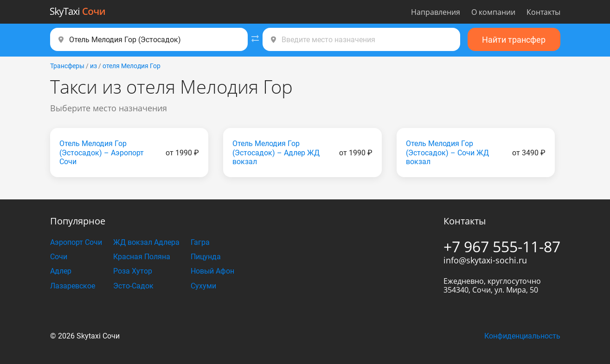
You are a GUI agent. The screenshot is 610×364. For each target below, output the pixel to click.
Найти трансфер (514, 40)
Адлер (61, 271)
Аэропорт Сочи (76, 242)
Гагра (200, 242)
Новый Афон (212, 271)
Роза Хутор (133, 271)
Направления (436, 12)
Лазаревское (73, 286)
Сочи (59, 257)
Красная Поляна (142, 257)
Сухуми (203, 286)
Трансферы (67, 66)
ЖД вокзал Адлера (146, 242)
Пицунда (206, 257)
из (93, 66)
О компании (493, 12)
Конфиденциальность (522, 336)
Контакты (543, 12)
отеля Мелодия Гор (132, 66)
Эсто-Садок (133, 286)
